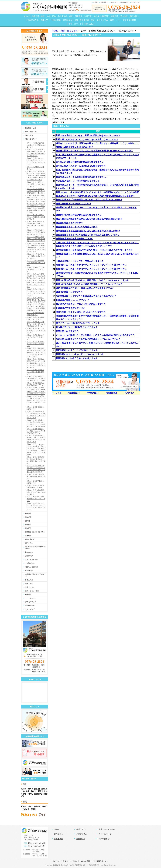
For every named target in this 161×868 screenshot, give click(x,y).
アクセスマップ (105, 834)
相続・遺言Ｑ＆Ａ (69, 31)
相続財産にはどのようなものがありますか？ (77, 358)
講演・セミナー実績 (107, 829)
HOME (55, 31)
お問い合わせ (104, 839)
